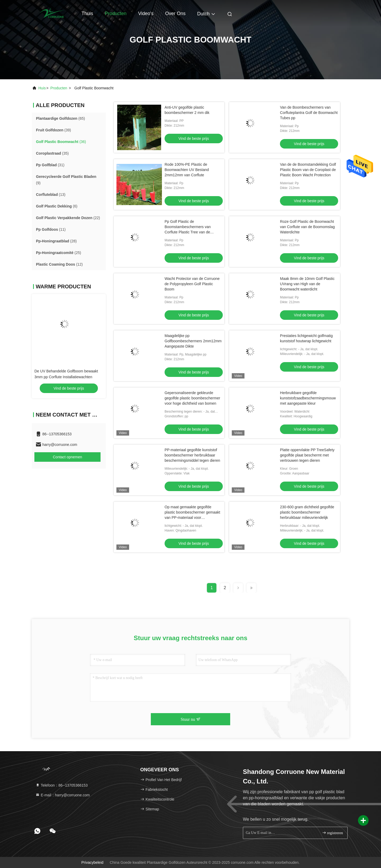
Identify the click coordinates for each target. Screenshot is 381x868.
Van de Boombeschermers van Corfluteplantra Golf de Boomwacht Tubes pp (309, 113)
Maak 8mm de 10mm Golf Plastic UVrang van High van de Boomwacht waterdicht (307, 284)
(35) (52, 153)
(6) (57, 206)
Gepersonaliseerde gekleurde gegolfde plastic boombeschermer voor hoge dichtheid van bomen (192, 398)
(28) (56, 241)
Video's (146, 13)
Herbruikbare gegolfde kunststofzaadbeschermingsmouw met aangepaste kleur (308, 398)
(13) (51, 195)
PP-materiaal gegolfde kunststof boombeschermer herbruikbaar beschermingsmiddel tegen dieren (192, 455)
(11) (51, 229)
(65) (60, 118)
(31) (50, 165)
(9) (66, 180)
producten (59, 88)
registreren (332, 833)
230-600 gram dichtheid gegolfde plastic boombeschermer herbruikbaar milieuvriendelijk (307, 512)
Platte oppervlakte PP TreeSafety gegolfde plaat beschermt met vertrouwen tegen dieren (307, 455)
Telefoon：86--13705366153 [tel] (62, 785)
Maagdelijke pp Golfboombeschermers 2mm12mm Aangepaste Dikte (193, 341)
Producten (116, 13)
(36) (61, 142)
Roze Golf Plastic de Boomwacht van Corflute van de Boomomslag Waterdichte (307, 227)
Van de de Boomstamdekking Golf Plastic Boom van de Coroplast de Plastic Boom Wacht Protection (308, 170)
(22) (68, 218)
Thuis (87, 13)
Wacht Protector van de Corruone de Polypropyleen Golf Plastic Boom (192, 284)
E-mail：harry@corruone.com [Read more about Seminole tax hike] (63, 795)
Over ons (175, 13)
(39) (53, 130)
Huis (42, 88)
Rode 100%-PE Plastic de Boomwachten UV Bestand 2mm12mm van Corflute (187, 170)
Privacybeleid (92, 862)
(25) (58, 253)
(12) (59, 264)
